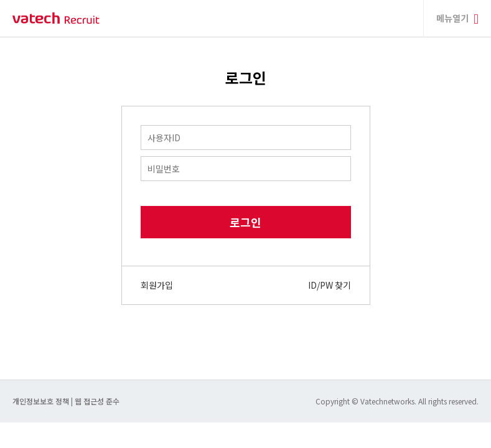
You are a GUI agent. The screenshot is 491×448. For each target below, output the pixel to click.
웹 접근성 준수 (97, 401)
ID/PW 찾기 (330, 285)
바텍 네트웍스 (56, 18)
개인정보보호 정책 (42, 401)
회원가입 (157, 285)
